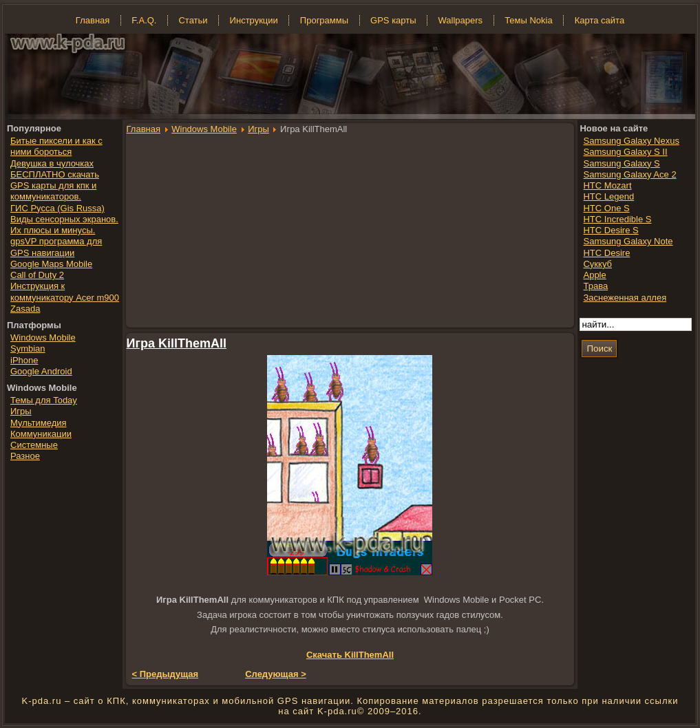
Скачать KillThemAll (350, 655)
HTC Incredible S (617, 219)
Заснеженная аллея (625, 298)
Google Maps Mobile (51, 264)
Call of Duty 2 (37, 275)
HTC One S (606, 208)
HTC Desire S (611, 230)
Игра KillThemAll (177, 343)
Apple (594, 275)
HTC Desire (606, 253)
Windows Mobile (204, 129)
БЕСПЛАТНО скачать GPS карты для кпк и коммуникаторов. (55, 186)
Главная (144, 129)
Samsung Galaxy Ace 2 (629, 174)
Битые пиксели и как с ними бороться (56, 146)
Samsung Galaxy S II (625, 152)
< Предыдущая (166, 674)
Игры (258, 129)
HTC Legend (608, 196)
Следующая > (276, 674)
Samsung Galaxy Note (628, 241)
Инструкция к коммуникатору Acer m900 (65, 291)
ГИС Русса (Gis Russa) (57, 208)
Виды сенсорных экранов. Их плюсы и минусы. (64, 225)
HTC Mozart (607, 185)
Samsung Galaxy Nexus (631, 141)
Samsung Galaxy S (621, 163)
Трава (595, 286)
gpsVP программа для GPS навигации (56, 247)
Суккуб (597, 264)
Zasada (25, 309)
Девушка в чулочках (52, 163)
